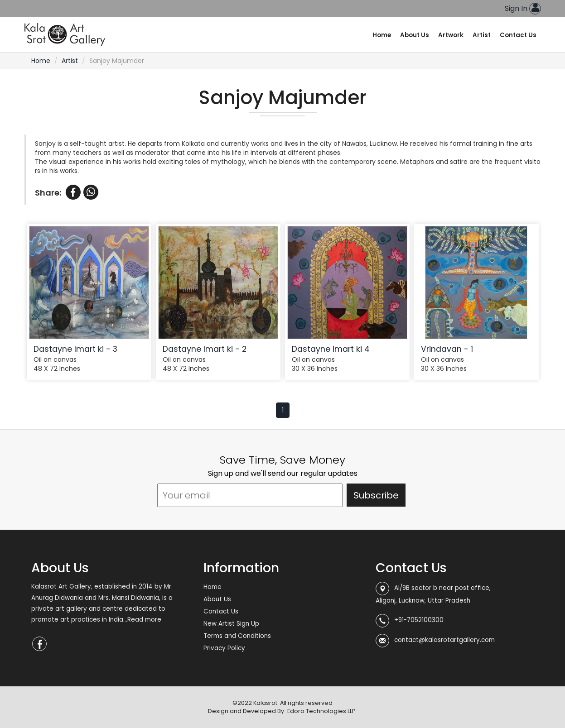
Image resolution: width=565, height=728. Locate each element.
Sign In (523, 8)
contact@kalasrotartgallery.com (444, 640)
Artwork (451, 35)
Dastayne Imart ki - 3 (75, 349)
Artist (482, 35)
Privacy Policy (224, 648)
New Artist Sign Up (231, 624)
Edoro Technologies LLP (321, 711)
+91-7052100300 (419, 620)
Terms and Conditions (237, 636)
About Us (415, 35)
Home (382, 35)
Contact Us (518, 35)
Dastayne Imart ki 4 (331, 349)
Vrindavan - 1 (447, 349)
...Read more (142, 620)
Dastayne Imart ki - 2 (205, 349)
